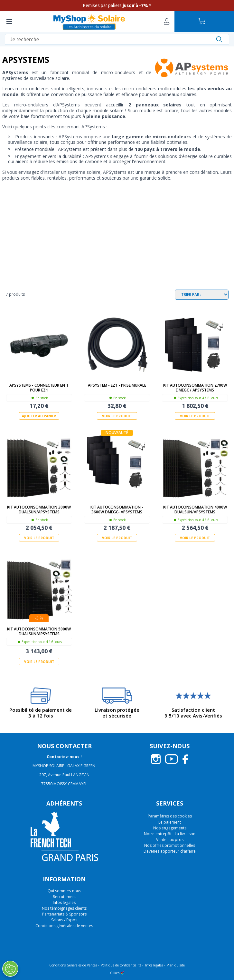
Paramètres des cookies (170, 816)
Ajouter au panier (39, 416)
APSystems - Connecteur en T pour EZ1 (39, 388)
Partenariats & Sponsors (64, 914)
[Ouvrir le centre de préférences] (10, 969)
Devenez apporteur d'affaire (170, 851)
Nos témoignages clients (64, 908)
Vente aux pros (170, 840)
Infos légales (64, 902)
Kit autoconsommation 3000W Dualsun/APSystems (39, 510)
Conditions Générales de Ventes (73, 965)
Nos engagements (170, 828)
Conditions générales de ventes (64, 926)
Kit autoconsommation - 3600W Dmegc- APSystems (117, 510)
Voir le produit (117, 416)
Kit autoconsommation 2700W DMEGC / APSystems (195, 388)
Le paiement (170, 822)
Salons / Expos (64, 920)
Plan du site (176, 965)
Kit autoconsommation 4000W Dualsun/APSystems (195, 510)
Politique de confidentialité (121, 965)
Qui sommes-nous (64, 891)
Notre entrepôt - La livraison (170, 834)
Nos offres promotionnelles (170, 845)
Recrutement (64, 897)
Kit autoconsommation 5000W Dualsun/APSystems (39, 631)
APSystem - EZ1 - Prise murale (117, 385)
